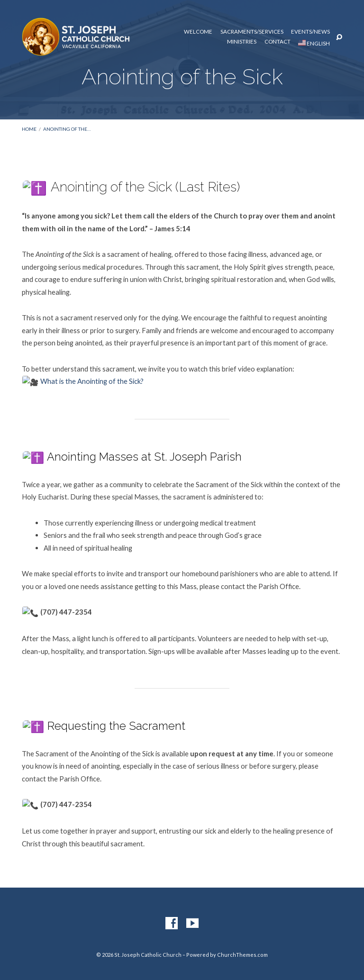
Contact (278, 42)
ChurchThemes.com (242, 949)
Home (29, 129)
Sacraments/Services (252, 32)
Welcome (198, 32)
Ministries (242, 42)
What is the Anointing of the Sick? (83, 380)
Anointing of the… (67, 129)
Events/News (310, 32)
